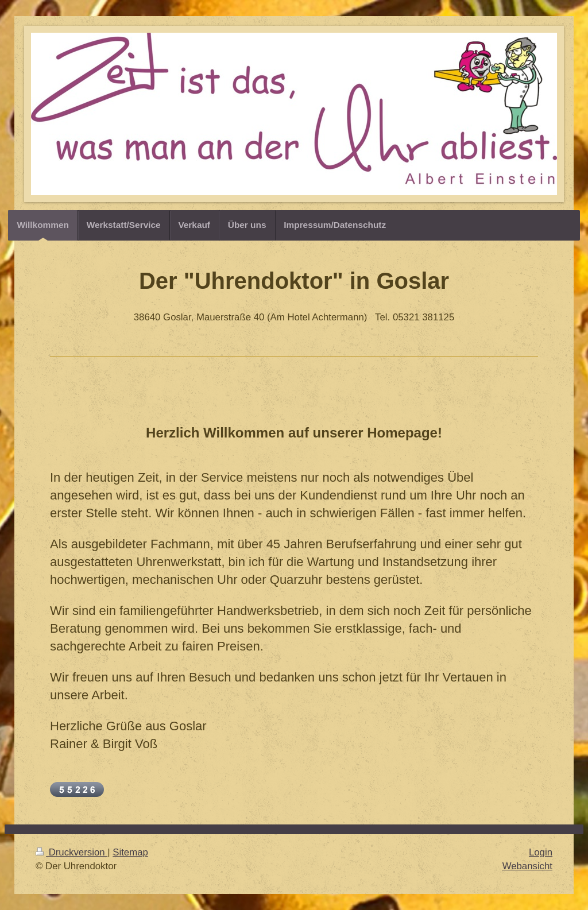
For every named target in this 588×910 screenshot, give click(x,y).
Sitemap (130, 852)
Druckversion (71, 852)
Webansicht (527, 866)
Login (541, 852)
